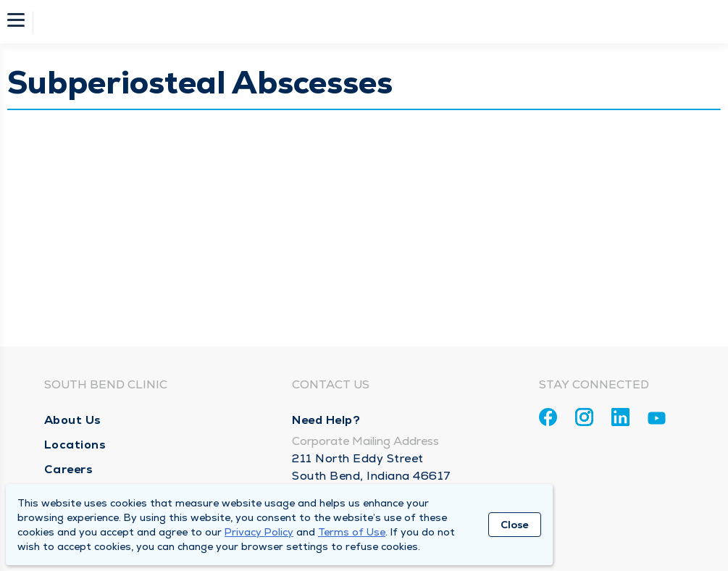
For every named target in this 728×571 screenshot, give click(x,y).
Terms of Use (352, 532)
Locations (75, 445)
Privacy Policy (259, 532)
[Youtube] (657, 421)
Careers (69, 469)
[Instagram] (584, 417)
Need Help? (326, 420)
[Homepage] (374, 22)
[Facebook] (548, 417)
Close (515, 525)
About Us (73, 420)
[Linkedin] (620, 417)
